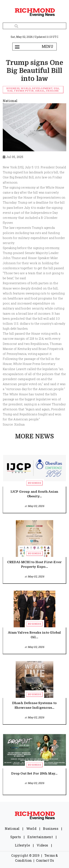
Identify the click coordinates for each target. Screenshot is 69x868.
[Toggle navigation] (17, 47)
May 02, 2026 (36, 506)
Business (34, 483)
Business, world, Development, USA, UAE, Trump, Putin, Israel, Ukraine (33, 89)
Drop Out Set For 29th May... (34, 774)
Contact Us (45, 860)
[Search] (34, 26)
